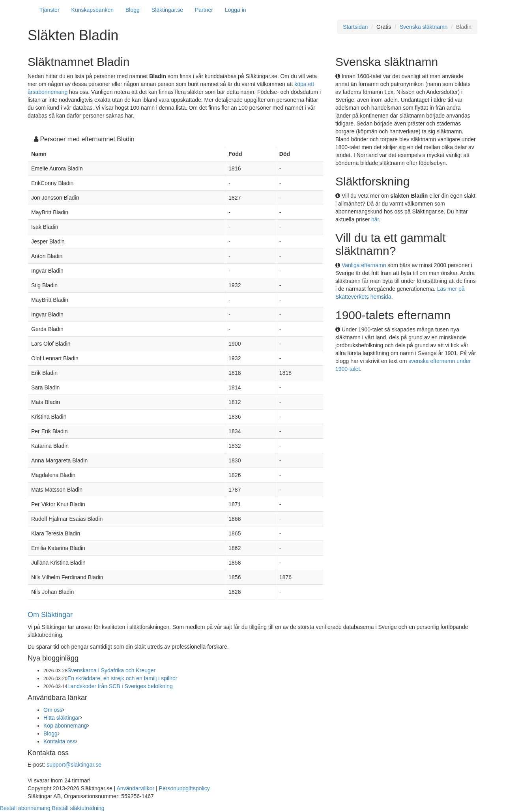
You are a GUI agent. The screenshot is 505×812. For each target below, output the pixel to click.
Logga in (236, 10)
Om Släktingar (50, 615)
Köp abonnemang (65, 726)
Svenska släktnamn (424, 27)
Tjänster (50, 10)
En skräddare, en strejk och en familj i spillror (123, 678)
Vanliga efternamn (364, 265)
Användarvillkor (135, 788)
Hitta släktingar (62, 718)
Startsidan (355, 27)
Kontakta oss (59, 741)
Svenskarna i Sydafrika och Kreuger (111, 670)
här (375, 219)
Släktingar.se (167, 10)
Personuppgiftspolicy (184, 788)
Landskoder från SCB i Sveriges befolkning (120, 686)
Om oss (53, 710)
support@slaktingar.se (74, 765)
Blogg (133, 10)
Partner (204, 10)
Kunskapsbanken (93, 10)
